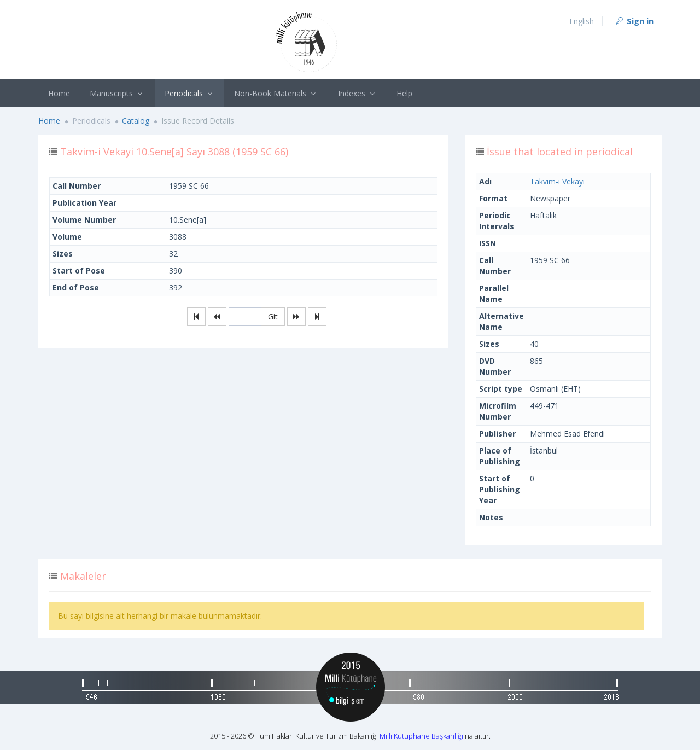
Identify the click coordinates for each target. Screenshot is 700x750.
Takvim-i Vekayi (557, 181)
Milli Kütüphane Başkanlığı (421, 736)
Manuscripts (117, 93)
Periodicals (190, 93)
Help (404, 93)
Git (273, 316)
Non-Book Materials (276, 93)
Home (59, 93)
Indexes (358, 93)
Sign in (634, 21)
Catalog (136, 121)
